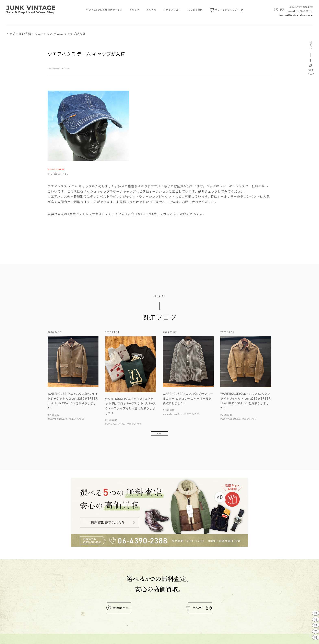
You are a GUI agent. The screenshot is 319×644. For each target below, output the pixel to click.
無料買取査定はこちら (129, 520)
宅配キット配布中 (184, 520)
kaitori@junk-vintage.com (296, 15)
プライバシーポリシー (17, 639)
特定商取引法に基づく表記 (48, 639)
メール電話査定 (311, 600)
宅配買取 (311, 588)
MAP (153, 595)
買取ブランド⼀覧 (48, 582)
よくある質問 (195, 10)
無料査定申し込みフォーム (52, 597)
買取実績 (151, 10)
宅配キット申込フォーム (51, 604)
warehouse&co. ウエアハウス (72, 67)
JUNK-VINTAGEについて (20, 604)
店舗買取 (13, 582)
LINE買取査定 (15, 590)
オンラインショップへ (226, 10)
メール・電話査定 (18, 575)
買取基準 (134, 10)
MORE (159, 391)
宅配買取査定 (15, 568)
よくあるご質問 (46, 590)
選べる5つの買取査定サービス (106, 10)
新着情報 (43, 575)
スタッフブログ (172, 10)
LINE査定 (311, 623)
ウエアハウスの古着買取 (66, 168)
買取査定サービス (16, 560)
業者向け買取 (15, 597)
